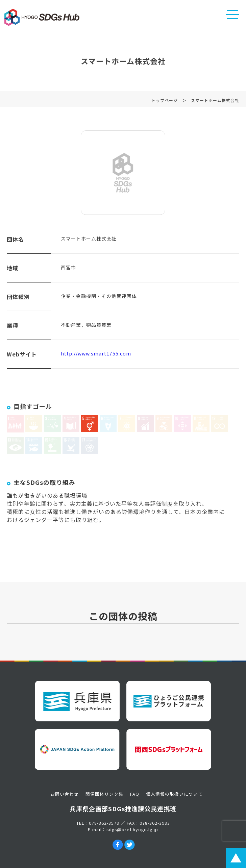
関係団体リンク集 (104, 794)
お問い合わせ (65, 794)
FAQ (135, 794)
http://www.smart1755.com (96, 355)
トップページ (165, 102)
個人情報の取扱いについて (174, 794)
